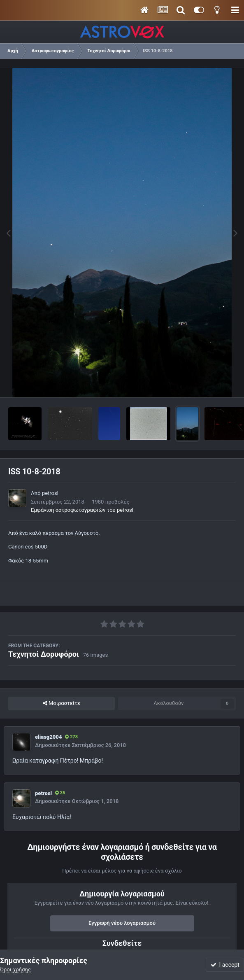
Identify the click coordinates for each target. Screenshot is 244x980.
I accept (225, 965)
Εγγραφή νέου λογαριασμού (122, 923)
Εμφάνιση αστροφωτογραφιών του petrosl (82, 510)
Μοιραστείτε (62, 703)
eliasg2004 (48, 737)
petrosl (50, 493)
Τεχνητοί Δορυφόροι (44, 654)
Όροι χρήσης (15, 969)
